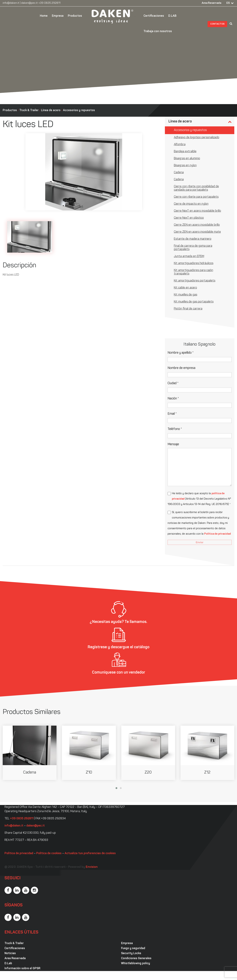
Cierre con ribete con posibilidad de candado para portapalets (196, 188)
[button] (116, 788)
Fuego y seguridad (133, 948)
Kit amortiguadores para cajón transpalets (193, 272)
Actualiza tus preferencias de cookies (90, 853)
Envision (92, 867)
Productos (75, 16)
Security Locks (131, 953)
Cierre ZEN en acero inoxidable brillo (197, 225)
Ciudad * (173, 383)
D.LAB (172, 16)
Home (44, 16)
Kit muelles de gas (186, 295)
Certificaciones (154, 16)
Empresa (58, 16)
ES (228, 3)
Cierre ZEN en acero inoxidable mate (197, 232)
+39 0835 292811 (49, 3)
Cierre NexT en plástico (189, 218)
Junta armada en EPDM (189, 256)
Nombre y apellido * (181, 353)
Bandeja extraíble (185, 152)
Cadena (179, 173)
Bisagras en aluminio (187, 159)
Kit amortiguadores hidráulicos (194, 263)
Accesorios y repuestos (79, 110)
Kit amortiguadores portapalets (195, 281)
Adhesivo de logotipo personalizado (197, 138)
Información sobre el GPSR (22, 969)
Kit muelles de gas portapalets (194, 302)
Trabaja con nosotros (158, 31)
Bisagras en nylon (185, 166)
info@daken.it (11, 3)
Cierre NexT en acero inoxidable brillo (197, 211)
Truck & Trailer (29, 110)
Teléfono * (175, 429)
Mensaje (173, 444)
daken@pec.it (29, 3)
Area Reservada (211, 3)
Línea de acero (51, 110)
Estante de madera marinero (193, 239)
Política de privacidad (218, 534)
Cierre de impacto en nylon (191, 204)
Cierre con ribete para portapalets (196, 197)
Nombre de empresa (181, 368)
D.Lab (8, 963)
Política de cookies (49, 853)
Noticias (10, 953)
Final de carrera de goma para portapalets (193, 248)
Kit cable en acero (185, 288)
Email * (172, 414)
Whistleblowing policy (136, 963)
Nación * (173, 399)
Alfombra (180, 145)
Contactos (217, 24)
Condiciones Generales (136, 958)
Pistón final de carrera (188, 309)
